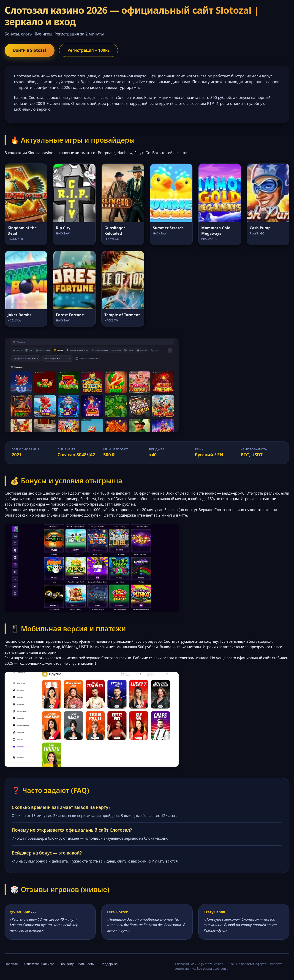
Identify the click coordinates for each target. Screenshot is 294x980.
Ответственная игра (39, 964)
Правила (11, 964)
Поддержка (109, 964)
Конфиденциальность (77, 964)
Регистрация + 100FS (89, 50)
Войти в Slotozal (30, 50)
